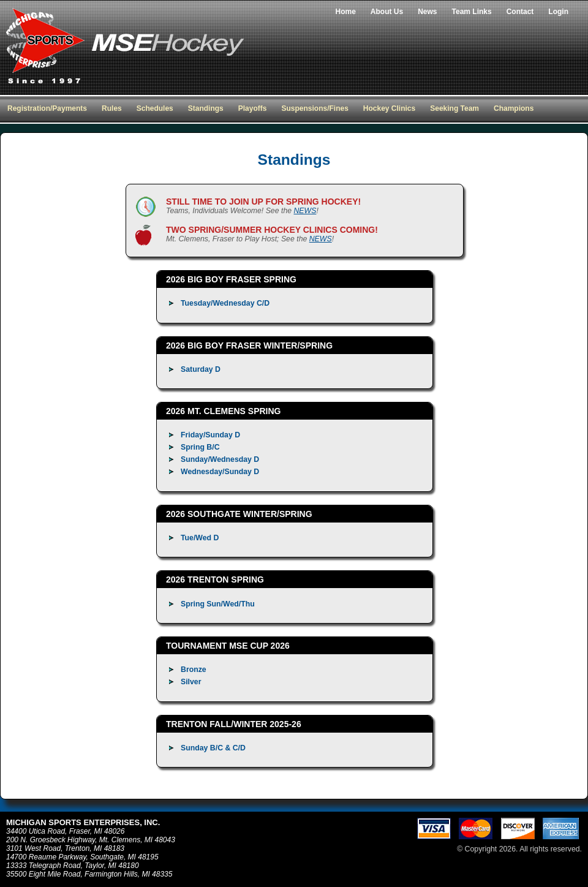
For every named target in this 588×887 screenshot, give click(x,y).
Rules (112, 108)
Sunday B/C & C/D (213, 748)
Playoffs (253, 108)
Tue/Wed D (200, 538)
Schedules (155, 108)
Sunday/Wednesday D (220, 459)
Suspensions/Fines (315, 108)
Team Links (472, 12)
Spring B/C (200, 447)
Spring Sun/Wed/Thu (218, 604)
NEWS (305, 211)
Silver (191, 682)
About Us (387, 12)
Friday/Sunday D (210, 435)
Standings (206, 108)
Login (558, 12)
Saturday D (201, 369)
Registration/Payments (47, 108)
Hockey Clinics (389, 108)
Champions (514, 108)
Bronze (194, 670)
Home (346, 12)
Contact (520, 12)
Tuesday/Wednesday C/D (225, 303)
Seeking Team (454, 108)
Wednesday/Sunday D (220, 472)
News (427, 12)
